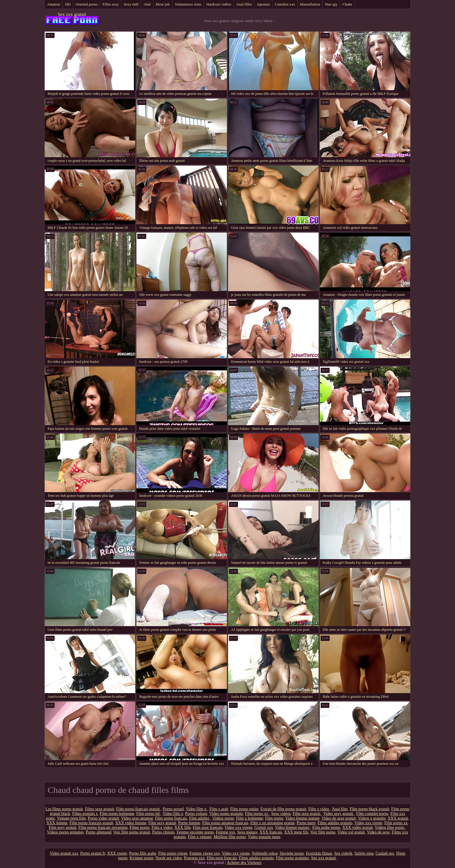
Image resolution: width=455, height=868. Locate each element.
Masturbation (310, 4)
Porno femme (189, 823)
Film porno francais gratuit (138, 809)
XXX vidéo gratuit (358, 828)
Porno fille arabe (143, 853)
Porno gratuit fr (93, 853)
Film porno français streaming (103, 828)
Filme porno (140, 828)
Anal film (340, 809)
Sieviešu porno (292, 853)
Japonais (263, 4)
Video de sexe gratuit (339, 818)
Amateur (54, 4)
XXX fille (183, 828)
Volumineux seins (188, 4)
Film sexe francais (208, 828)
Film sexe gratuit (307, 814)
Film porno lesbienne (117, 814)
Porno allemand (98, 832)
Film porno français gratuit (91, 823)
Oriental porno (86, 4)
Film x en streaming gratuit (272, 823)
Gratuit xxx (264, 828)
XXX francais (271, 832)
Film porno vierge (173, 853)
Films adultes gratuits (335, 823)
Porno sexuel (173, 809)
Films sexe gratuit (100, 809)
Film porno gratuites (292, 858)
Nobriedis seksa (265, 853)
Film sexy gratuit (162, 823)
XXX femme (57, 823)
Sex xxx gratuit (72, 14)
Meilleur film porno (230, 837)
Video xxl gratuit (351, 832)
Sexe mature (248, 832)
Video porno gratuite (226, 814)
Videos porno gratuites (65, 832)
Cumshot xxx (285, 4)
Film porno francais (171, 818)
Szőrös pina (364, 853)
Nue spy (331, 4)
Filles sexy (111, 4)
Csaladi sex (385, 853)
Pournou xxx (194, 858)
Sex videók (343, 853)
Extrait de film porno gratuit (284, 809)
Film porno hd (149, 814)
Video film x (196, 809)
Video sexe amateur (137, 818)
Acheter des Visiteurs (244, 863)
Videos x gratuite (372, 818)
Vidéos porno (223, 818)
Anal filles (244, 4)
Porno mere (306, 823)
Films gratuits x (85, 814)
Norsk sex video (169, 858)
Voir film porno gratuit (132, 832)
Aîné (147, 4)
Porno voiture (196, 814)
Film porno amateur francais (225, 823)
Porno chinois (163, 832)
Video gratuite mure (264, 837)
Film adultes (200, 818)
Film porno (274, 818)
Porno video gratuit (104, 818)
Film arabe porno (326, 828)
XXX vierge (117, 853)
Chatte (347, 4)
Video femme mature (302, 818)
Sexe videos (281, 814)
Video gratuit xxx (64, 853)
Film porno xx (257, 814)
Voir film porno (323, 832)
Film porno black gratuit (369, 809)
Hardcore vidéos (219, 4)
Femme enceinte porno (195, 832)
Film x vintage (200, 837)
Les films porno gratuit (64, 809)
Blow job (163, 4)
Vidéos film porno (390, 828)
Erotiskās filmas (319, 853)
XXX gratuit (398, 818)
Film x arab (219, 809)
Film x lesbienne (249, 818)
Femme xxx (226, 832)
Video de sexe (378, 832)
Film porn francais (222, 858)
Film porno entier (244, 809)
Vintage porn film (71, 818)
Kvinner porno (142, 858)
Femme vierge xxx (205, 853)
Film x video (319, 809)
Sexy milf (131, 4)
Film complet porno (372, 814)
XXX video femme (131, 823)
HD (68, 4)
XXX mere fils (296, 832)
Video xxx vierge (368, 823)
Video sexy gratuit (339, 814)
